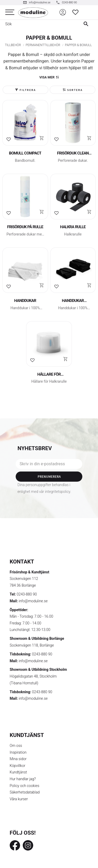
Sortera (75, 90)
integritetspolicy (58, 492)
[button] (10, 12)
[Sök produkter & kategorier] (38, 24)
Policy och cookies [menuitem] (24, 786)
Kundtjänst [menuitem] (18, 772)
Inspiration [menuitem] (18, 752)
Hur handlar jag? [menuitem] (23, 779)
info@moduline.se (33, 601)
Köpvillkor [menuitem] (18, 766)
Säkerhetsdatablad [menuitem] (25, 792)
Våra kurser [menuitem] (19, 799)
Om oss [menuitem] (16, 746)
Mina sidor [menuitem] (18, 759)
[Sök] (87, 24)
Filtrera (28, 90)
